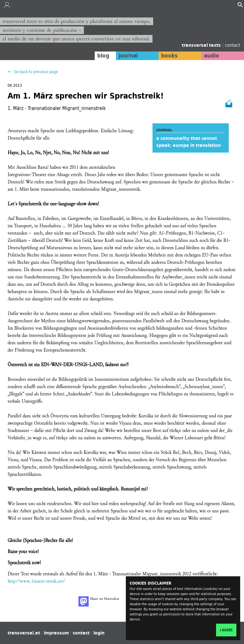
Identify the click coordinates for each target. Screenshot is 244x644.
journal (128, 56)
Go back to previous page (36, 72)
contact (233, 45)
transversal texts (202, 45)
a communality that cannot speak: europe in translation (189, 142)
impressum (56, 633)
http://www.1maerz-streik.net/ (36, 581)
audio (212, 56)
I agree (226, 630)
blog (103, 56)
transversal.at (24, 633)
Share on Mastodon (99, 601)
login (99, 633)
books (169, 56)
